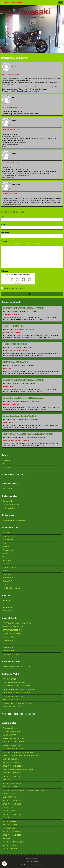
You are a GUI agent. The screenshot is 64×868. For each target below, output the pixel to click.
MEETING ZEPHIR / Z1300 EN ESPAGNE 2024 (18, 703)
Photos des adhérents (10, 728)
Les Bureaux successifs (11, 505)
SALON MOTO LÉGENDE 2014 (13, 787)
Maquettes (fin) (8, 540)
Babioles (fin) (8, 581)
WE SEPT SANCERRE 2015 (12, 801)
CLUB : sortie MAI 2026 (13, 326)
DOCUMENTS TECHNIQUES (12, 654)
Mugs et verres (8, 550)
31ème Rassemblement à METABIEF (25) (17, 667)
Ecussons (6, 547)
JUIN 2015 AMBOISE (10, 797)
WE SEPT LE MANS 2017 (11, 821)
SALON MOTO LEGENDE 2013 (13, 776)
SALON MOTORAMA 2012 (12, 763)
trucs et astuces (8, 464)
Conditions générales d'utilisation (32, 865)
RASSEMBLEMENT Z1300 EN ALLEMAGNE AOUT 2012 (21, 756)
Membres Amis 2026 (10, 640)
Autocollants (7, 560)
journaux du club (9, 651)
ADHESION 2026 (9, 489)
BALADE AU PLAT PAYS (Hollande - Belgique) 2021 (20, 689)
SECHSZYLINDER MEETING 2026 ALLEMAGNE (24, 308)
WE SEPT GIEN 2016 (10, 811)
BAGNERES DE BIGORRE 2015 (13, 794)
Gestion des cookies (32, 862)
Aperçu (38, 244)
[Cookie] (4, 864)
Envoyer (32, 294)
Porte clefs (7, 564)
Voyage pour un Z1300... (11, 700)
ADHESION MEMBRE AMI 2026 (13, 627)
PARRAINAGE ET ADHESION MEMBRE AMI (17, 623)
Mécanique (7, 460)
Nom (3, 216)
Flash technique (8, 647)
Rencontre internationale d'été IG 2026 (21, 416)
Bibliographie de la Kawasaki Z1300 (15, 520)
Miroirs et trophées (9, 567)
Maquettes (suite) (9, 536)
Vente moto (7, 604)
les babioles (7, 574)
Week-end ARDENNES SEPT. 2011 (14, 738)
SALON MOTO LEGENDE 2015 (13, 804)
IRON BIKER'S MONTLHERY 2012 (14, 749)
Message (4, 241)
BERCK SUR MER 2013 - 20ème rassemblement (19, 769)
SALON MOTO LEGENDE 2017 (13, 825)
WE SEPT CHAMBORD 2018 (12, 832)
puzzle (5, 571)
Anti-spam (5, 271)
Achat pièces (7, 607)
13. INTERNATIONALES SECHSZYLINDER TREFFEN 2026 (28, 434)
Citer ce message (56, 75)
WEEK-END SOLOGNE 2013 (12, 773)
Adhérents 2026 (9, 637)
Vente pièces (7, 611)
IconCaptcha (17, 284)
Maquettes (7, 533)
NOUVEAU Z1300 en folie (11, 732)
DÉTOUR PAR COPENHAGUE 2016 (14, 682)
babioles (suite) (8, 578)
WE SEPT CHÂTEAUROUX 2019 (13, 842)
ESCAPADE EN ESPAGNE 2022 (13, 696)
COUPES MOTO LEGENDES (15, 344)
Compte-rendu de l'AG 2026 (12, 634)
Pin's (5, 543)
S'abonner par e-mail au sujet (12, 288)
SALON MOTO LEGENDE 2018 (13, 835)
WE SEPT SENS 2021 (10, 849)
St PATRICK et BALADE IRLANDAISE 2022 (17, 693)
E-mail (3, 224)
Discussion (7, 467)
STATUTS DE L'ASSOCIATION (13, 630)
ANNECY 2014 (8, 780)
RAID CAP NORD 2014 (10, 679)
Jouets (6, 585)
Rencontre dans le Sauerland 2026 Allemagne (24, 398)
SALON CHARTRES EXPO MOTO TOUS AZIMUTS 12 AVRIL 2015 (24, 790)
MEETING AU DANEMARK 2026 (17, 362)
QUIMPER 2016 (8, 807)
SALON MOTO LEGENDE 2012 (13, 766)
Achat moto (7, 600)
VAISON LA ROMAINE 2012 (12, 745)
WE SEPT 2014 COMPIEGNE (12, 783)
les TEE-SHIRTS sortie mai (12, 588)
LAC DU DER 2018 (9, 828)
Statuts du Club (8, 501)
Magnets (6, 557)
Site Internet (5, 233)
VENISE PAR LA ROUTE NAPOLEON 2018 (16, 686)
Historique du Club (9, 508)
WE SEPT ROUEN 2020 (11, 845)
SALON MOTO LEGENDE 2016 (13, 814)
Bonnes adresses (9, 644)
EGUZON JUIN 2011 (10, 735)
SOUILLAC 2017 (8, 818)
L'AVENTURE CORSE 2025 (12, 707)
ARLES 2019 (7, 839)
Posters (6, 553)
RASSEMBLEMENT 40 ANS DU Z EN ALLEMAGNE (19, 752)
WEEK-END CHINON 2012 (11, 759)
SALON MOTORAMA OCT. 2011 (14, 742)
